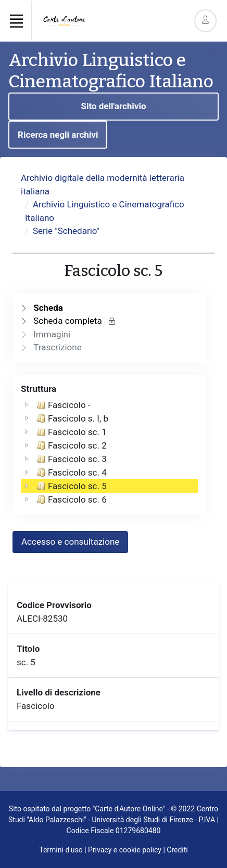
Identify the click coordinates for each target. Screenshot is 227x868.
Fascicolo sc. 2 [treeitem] (71, 445)
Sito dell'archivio (113, 106)
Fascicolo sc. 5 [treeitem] (71, 486)
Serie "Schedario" (66, 231)
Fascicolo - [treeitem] (62, 405)
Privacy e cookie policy (125, 850)
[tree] (109, 452)
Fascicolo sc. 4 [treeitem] (71, 472)
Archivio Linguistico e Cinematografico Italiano (111, 71)
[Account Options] (205, 21)
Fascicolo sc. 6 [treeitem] (71, 499)
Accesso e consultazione (70, 542)
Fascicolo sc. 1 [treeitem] (71, 432)
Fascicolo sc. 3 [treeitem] (71, 459)
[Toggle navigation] (16, 21)
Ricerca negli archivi (58, 135)
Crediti (177, 850)
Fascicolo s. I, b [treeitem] (71, 418)
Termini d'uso (61, 850)
